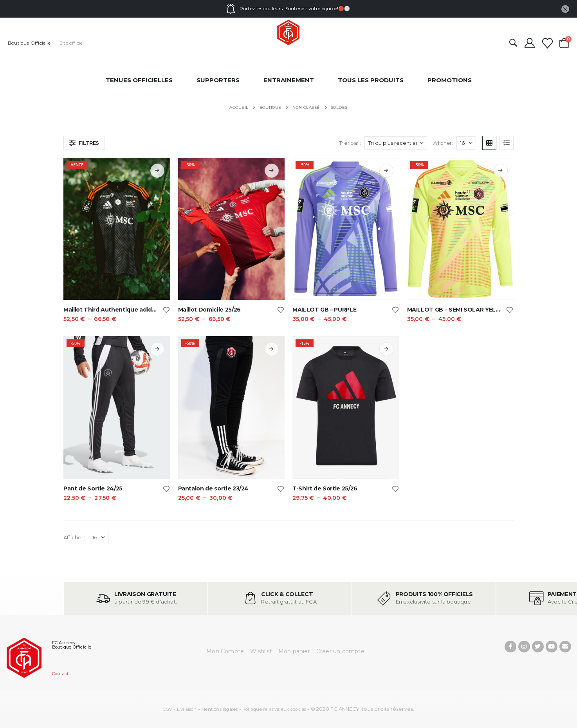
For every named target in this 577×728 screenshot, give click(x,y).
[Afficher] (466, 143)
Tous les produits (371, 80)
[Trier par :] (396, 143)
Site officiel (72, 43)
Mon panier (294, 651)
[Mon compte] (529, 43)
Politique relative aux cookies (274, 709)
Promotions (450, 80)
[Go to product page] (117, 229)
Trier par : (350, 143)
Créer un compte (340, 651)
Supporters (218, 80)
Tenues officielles (139, 80)
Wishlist (261, 651)
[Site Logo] (288, 32)
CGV (168, 709)
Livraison (187, 709)
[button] (513, 43)
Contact (60, 674)
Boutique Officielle (29, 43)
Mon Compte (225, 651)
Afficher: (443, 143)
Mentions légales (219, 709)
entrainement (289, 80)
